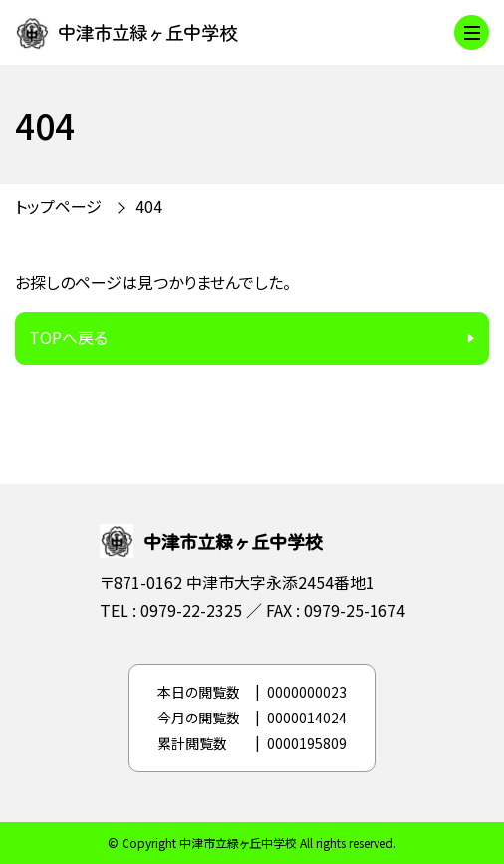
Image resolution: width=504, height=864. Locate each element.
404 (149, 206)
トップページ (58, 206)
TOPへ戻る (68, 337)
